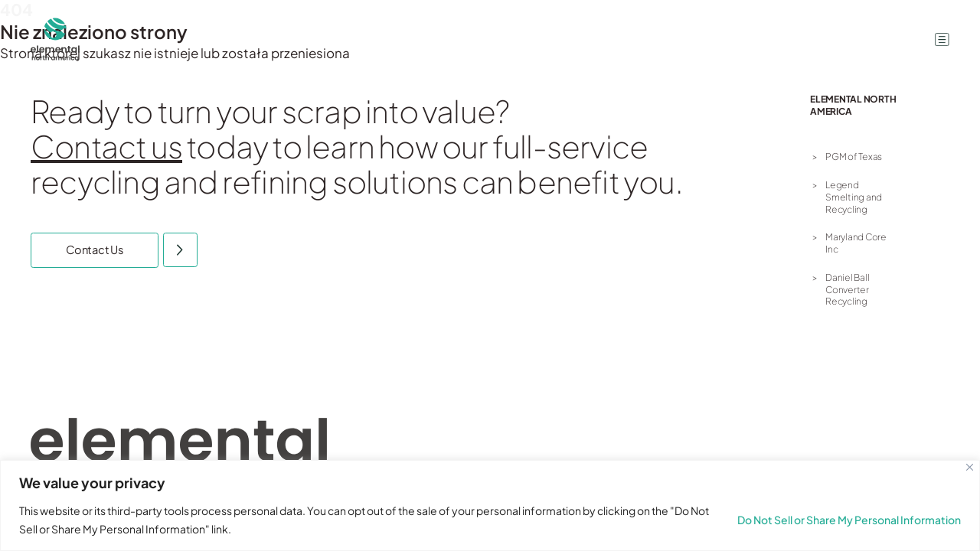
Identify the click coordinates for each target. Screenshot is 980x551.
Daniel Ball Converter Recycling (847, 289)
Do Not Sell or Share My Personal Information (849, 520)
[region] (490, 505)
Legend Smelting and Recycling (854, 197)
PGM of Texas (854, 156)
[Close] (970, 467)
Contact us (106, 146)
